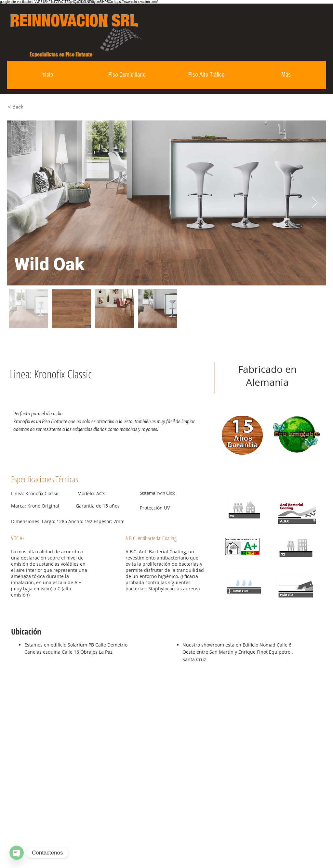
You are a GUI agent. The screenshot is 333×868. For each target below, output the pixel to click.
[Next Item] (315, 203)
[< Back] (31, 107)
